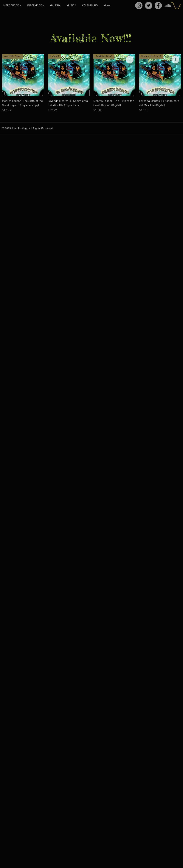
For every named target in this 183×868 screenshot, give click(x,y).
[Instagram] (139, 6)
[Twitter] (149, 6)
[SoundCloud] (168, 6)
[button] (176, 5)
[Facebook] (158, 6)
